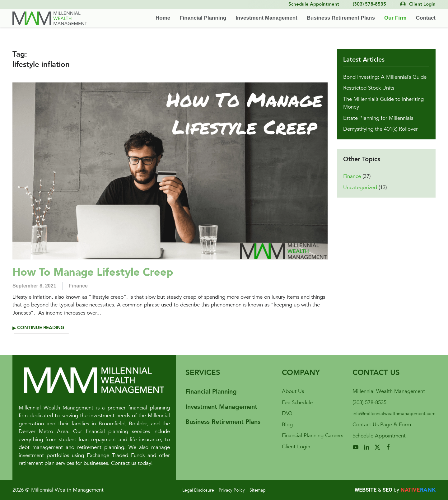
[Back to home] (50, 18)
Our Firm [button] (395, 18)
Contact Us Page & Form (382, 425)
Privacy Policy (232, 490)
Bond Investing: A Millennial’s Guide (385, 77)
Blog (287, 425)
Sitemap (258, 490)
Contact (426, 18)
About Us (293, 391)
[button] (229, 392)
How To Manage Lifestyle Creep (93, 272)
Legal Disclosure (198, 490)
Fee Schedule (297, 402)
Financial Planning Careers (313, 435)
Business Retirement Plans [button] (341, 18)
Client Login (296, 447)
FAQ (287, 413)
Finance (78, 286)
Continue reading (41, 328)
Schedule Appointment (379, 436)
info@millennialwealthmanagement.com (394, 414)
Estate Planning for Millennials (378, 118)
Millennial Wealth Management (389, 391)
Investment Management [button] (266, 18)
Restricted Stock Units (369, 88)
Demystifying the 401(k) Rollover (380, 129)
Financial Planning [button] (203, 18)
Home (163, 18)
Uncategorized (360, 187)
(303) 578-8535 (369, 402)
